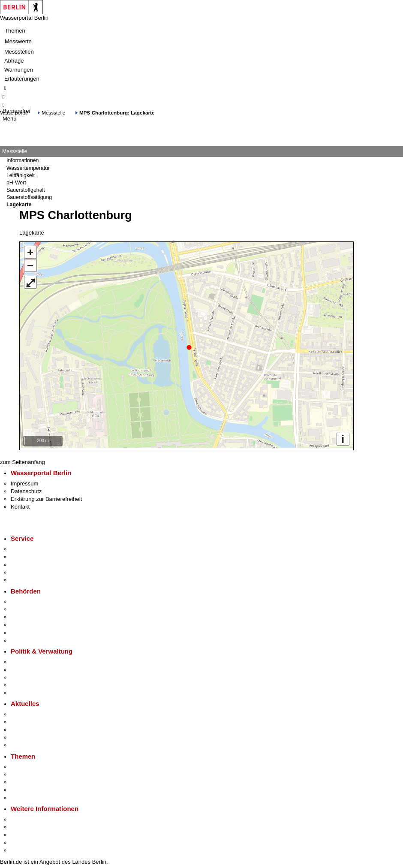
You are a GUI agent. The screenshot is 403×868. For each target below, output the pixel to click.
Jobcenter (23, 630)
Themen (15, 31)
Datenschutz (26, 489)
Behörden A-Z (28, 599)
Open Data (24, 683)
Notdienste (24, 570)
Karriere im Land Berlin (39, 668)
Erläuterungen (22, 79)
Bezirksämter (27, 615)
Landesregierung (32, 660)
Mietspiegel (25, 788)
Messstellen (19, 52)
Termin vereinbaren (35, 555)
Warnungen (19, 70)
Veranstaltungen (31, 728)
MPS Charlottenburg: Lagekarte (117, 113)
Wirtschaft (23, 833)
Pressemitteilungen (35, 712)
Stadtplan (23, 848)
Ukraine (20, 735)
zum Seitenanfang (23, 460)
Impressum (24, 481)
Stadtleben (24, 840)
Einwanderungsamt (35, 638)
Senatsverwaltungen (36, 607)
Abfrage (14, 61)
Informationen (23, 160)
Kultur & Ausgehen (34, 817)
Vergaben (23, 691)
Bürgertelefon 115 (33, 562)
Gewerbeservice (31, 578)
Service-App (26, 547)
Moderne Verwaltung (36, 780)
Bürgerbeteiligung (33, 675)
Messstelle (53, 113)
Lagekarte (19, 205)
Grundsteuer (26, 795)
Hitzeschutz (25, 743)
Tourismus (23, 825)
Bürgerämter (26, 622)
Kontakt (20, 505)
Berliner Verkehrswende (40, 772)
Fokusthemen (28, 764)
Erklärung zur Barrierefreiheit (46, 497)
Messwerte (18, 41)
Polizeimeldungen (33, 720)
